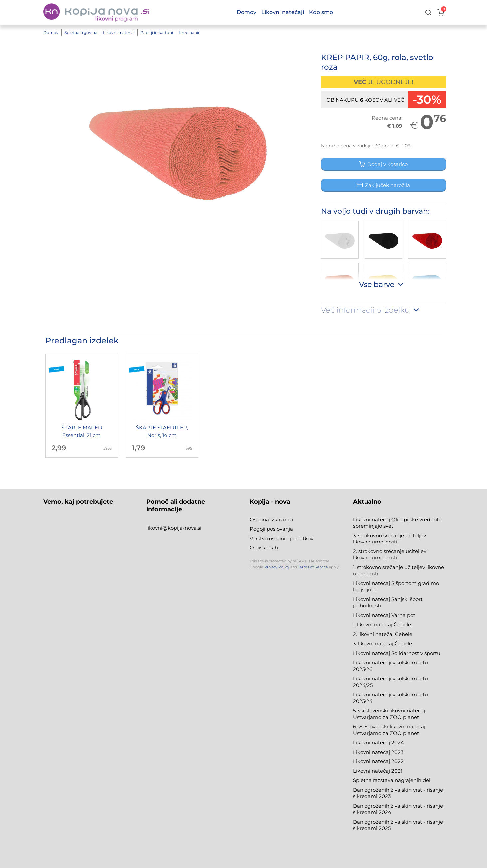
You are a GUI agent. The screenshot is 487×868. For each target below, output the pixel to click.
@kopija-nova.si (182, 528)
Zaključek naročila (383, 185)
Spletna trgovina (81, 32)
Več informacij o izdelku (371, 310)
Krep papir (189, 32)
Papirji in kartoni (157, 32)
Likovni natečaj (372, 771)
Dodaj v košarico (383, 164)
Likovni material (119, 32)
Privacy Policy (277, 567)
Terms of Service (313, 567)
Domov (51, 32)
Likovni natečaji (283, 12)
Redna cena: (387, 118)
